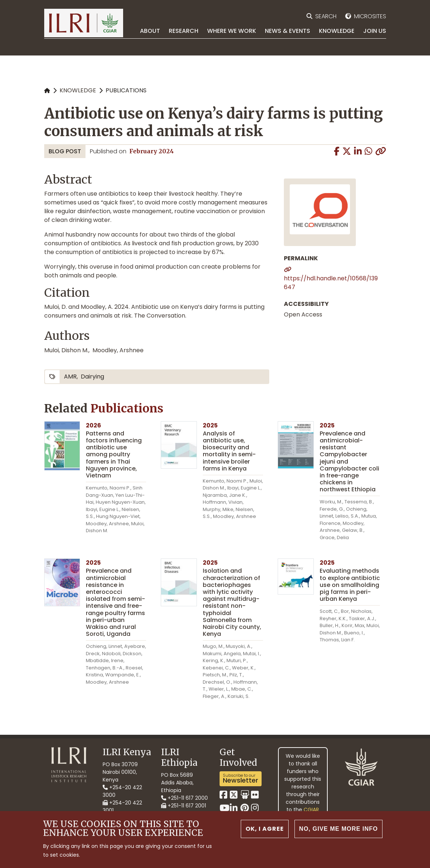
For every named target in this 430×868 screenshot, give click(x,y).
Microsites (370, 16)
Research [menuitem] (184, 31)
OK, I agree (265, 834)
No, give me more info (339, 834)
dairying (92, 377)
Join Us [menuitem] (375, 31)
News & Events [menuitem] (288, 31)
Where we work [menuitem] (232, 31)
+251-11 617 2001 (184, 806)
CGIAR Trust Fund (304, 813)
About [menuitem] (150, 31)
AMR (70, 377)
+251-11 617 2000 (184, 798)
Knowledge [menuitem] (337, 31)
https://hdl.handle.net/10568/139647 (331, 283)
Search (326, 16)
